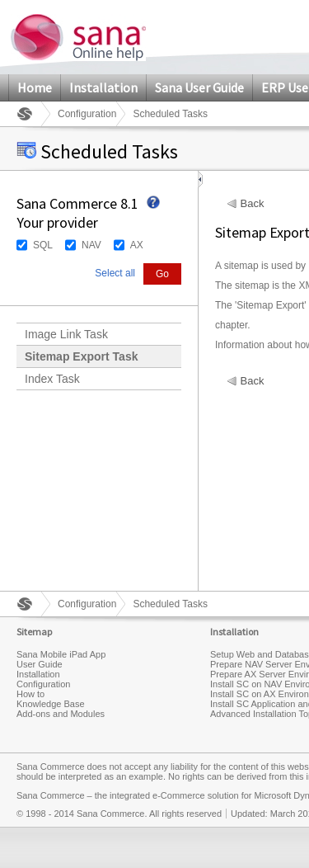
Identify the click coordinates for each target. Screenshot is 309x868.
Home (35, 87)
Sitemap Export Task (81, 356)
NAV (91, 245)
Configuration (87, 114)
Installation (103, 87)
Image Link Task (66, 334)
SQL (43, 245)
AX (137, 245)
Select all (115, 273)
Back (253, 204)
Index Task (52, 379)
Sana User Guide (199, 87)
